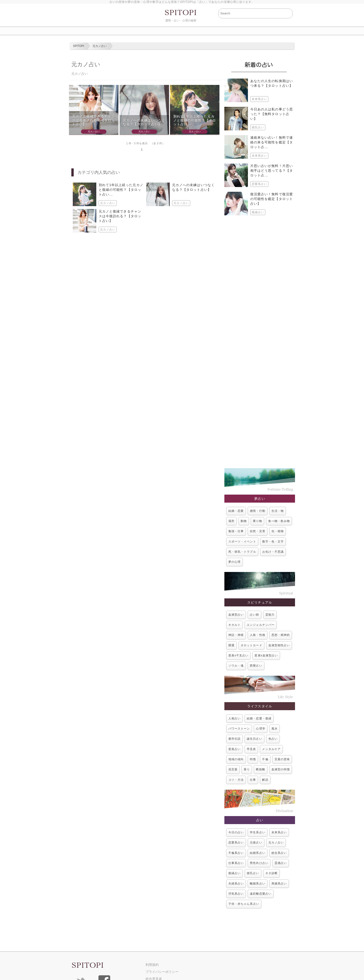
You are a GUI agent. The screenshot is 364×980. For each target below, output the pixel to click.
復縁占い (235, 873)
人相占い (235, 718)
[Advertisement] (260, 342)
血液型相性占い (279, 645)
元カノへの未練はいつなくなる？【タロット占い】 (144, 122)
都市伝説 (235, 739)
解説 (265, 780)
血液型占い (236, 615)
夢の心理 (235, 562)
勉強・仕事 (236, 531)
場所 (231, 521)
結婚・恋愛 (236, 511)
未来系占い (279, 832)
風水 (275, 729)
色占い (273, 739)
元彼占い (256, 842)
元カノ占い (276, 842)
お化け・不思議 (273, 552)
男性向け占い (259, 863)
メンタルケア (271, 749)
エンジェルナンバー (261, 625)
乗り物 (257, 521)
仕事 (253, 780)
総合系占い (279, 853)
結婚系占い (257, 853)
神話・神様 (236, 635)
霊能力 (270, 615)
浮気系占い (236, 894)
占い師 (254, 615)
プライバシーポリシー (162, 972)
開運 (231, 645)
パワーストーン (239, 729)
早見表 (251, 749)
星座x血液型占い (266, 655)
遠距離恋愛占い (261, 894)
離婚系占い (257, 884)
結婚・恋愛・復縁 (259, 718)
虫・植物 (278, 531)
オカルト (235, 625)
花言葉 (233, 769)
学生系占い (257, 832)
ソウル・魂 (236, 666)
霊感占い (281, 863)
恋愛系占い (236, 842)
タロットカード (251, 645)
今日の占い (236, 832)
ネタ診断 (271, 873)
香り (247, 769)
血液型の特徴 (281, 769)
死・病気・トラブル (242, 552)
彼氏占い (253, 873)
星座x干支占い (238, 655)
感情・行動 (257, 511)
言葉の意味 (282, 759)
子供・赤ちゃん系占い (244, 904)
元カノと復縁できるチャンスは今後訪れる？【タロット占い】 (94, 120)
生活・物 (278, 511)
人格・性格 (257, 635)
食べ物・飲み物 (279, 521)
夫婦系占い (236, 884)
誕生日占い (254, 739)
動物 (244, 521)
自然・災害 (257, 531)
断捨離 (261, 769)
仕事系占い (236, 863)
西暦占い (256, 666)
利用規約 (152, 965)
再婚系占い (279, 884)
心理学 (261, 729)
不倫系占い (236, 853)
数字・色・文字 (273, 542)
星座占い (235, 749)
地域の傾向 (236, 759)
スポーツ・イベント (242, 542)
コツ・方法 (236, 780)
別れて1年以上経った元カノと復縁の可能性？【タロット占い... (195, 120)
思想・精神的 (281, 635)
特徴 (253, 759)
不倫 (265, 759)
